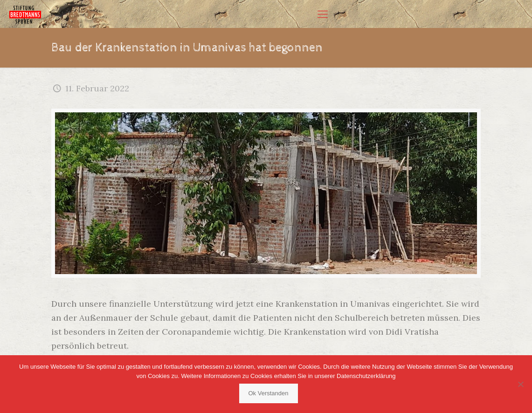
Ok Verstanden (269, 393)
